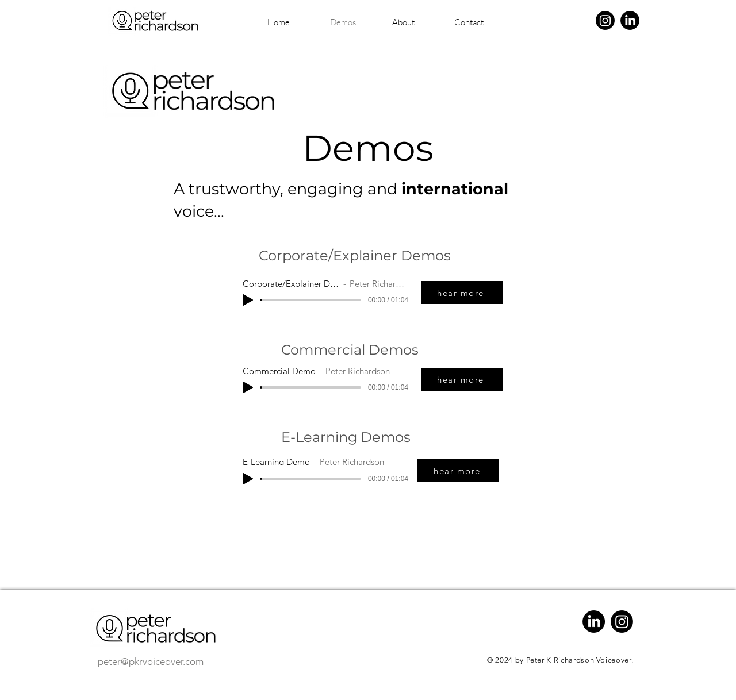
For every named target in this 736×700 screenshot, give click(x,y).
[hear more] (462, 293)
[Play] (248, 300)
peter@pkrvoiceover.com (151, 661)
